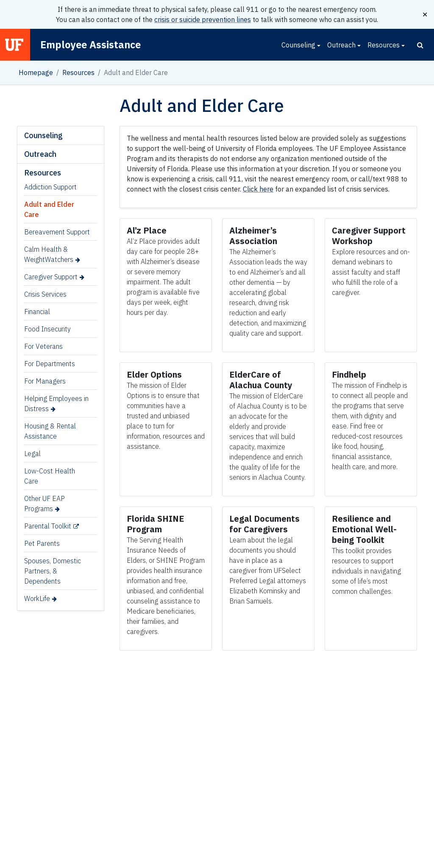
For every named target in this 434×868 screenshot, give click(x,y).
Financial (37, 312)
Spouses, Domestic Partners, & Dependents (53, 571)
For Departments (50, 364)
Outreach (341, 45)
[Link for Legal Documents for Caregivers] (264, 524)
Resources (384, 45)
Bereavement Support (57, 232)
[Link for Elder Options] (155, 374)
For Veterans (43, 346)
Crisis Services (45, 294)
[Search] (420, 45)
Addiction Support (50, 187)
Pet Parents (42, 543)
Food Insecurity (47, 329)
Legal (32, 453)
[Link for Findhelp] (349, 374)
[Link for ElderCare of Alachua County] (261, 380)
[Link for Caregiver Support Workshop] (369, 236)
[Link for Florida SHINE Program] (156, 524)
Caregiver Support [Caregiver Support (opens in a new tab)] (51, 277)
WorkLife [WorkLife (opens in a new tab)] (37, 598)
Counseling (298, 45)
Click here (258, 189)
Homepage (36, 72)
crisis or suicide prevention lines (203, 19)
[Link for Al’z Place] (148, 230)
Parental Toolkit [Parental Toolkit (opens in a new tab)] (48, 526)
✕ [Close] (425, 14)
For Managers (45, 381)
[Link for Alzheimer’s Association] (254, 236)
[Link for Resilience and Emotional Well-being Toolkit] (364, 529)
